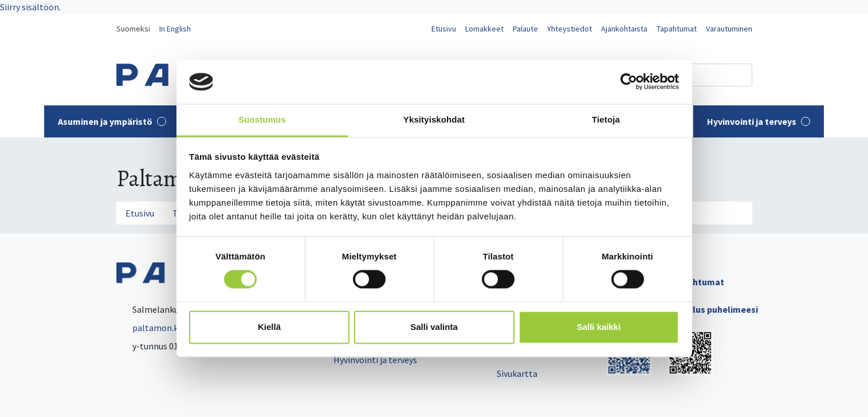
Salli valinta (434, 327)
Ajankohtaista (624, 29)
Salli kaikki (599, 327)
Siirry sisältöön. (30, 7)
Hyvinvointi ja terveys (759, 121)
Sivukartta (517, 373)
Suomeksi (133, 29)
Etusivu (444, 29)
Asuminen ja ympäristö (112, 121)
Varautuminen (729, 29)
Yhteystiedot (569, 29)
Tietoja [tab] (606, 119)
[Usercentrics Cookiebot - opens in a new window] (629, 82)
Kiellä (269, 327)
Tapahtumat (677, 29)
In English (175, 29)
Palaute (525, 29)
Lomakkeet (484, 29)
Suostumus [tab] (262, 119)
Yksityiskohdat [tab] (434, 119)
